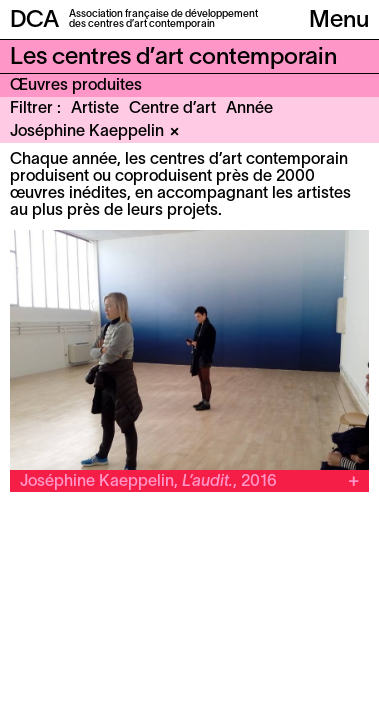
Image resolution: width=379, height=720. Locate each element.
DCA (34, 21)
